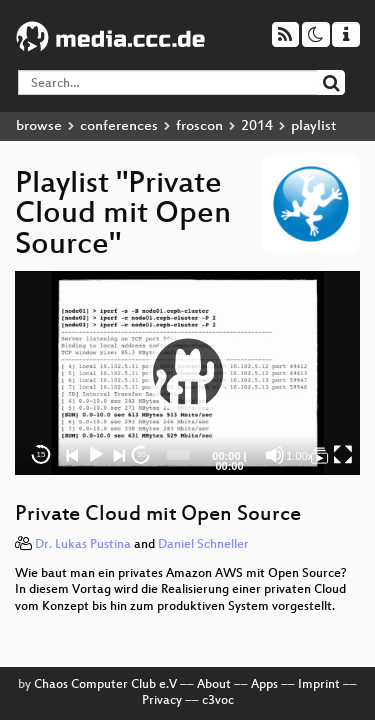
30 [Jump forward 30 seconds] (141, 454)
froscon (199, 126)
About (214, 685)
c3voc (218, 701)
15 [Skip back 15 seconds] (41, 454)
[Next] (119, 455)
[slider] (178, 455)
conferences (119, 126)
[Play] (96, 455)
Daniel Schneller (203, 545)
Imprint (319, 685)
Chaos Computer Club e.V (105, 685)
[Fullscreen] (343, 455)
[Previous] (73, 455)
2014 (257, 126)
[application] (187, 373)
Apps (264, 685)
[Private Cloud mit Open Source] (320, 455)
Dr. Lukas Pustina (83, 545)
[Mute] (275, 455)
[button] (188, 373)
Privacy (162, 701)
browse (39, 126)
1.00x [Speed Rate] (299, 456)
